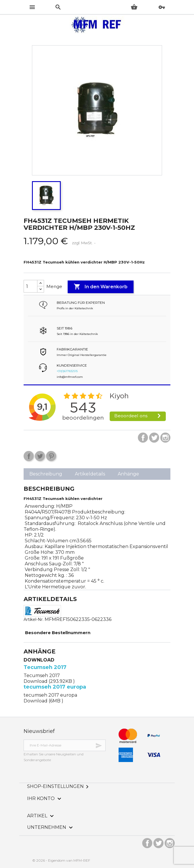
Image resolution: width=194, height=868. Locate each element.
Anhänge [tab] (128, 474)
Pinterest (51, 456)
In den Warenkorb (101, 287)
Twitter (154, 438)
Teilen (29, 456)
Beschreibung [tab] (46, 474)
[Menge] (31, 286)
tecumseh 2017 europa (55, 687)
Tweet (40, 456)
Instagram (165, 438)
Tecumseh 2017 (45, 667)
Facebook (143, 438)
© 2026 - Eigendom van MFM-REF (61, 860)
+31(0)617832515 (67, 371)
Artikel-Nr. (34, 619)
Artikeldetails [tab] (90, 474)
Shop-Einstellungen (59, 786)
